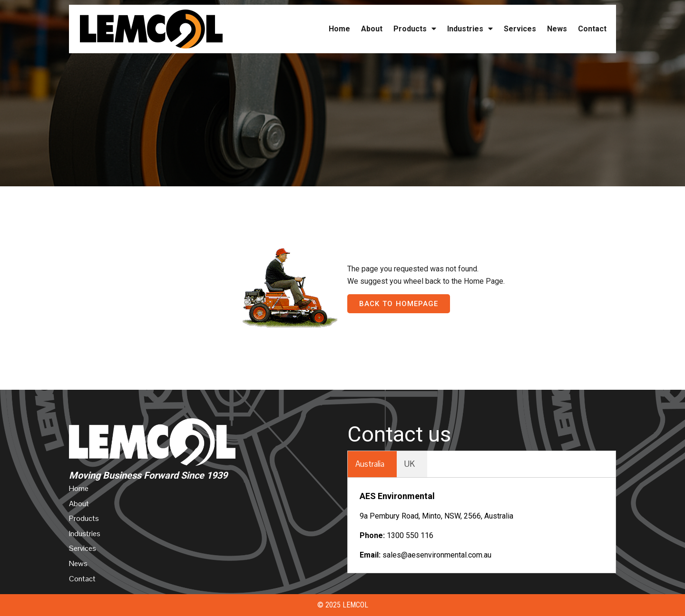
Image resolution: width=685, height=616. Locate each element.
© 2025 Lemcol (343, 605)
